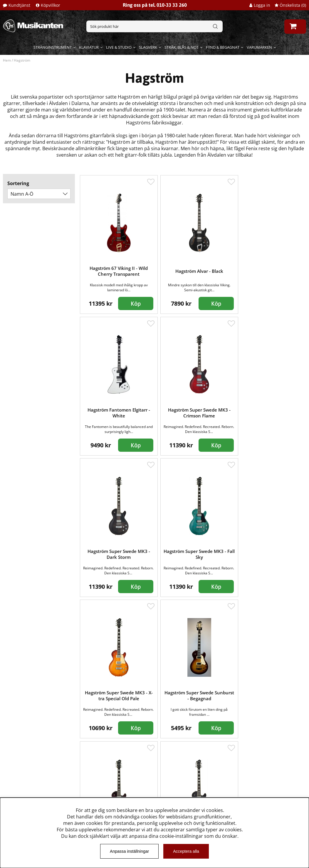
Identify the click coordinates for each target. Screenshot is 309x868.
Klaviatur (89, 47)
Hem (7, 60)
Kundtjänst (19, 5)
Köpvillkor (51, 5)
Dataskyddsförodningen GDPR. (40, 797)
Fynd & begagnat (223, 47)
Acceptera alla (186, 851)
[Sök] (154, 26)
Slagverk (148, 47)
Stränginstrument (53, 47)
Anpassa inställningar (129, 851)
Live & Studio (119, 47)
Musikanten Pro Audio (30, 788)
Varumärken (259, 47)
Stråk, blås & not (182, 47)
